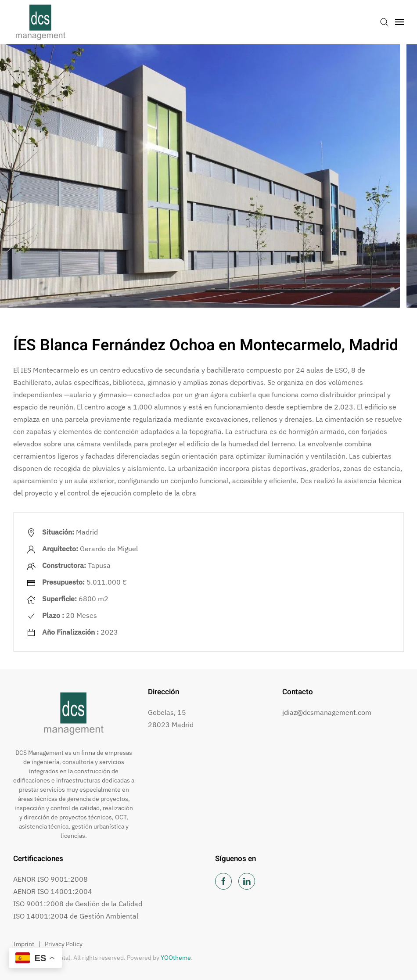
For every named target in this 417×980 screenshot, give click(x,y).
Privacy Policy (64, 944)
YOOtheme (176, 958)
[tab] (135, 318)
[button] (384, 22)
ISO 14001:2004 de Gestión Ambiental (76, 916)
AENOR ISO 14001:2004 (53, 891)
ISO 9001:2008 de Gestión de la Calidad (78, 904)
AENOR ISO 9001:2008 (50, 879)
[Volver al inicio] (41, 22)
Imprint (24, 944)
